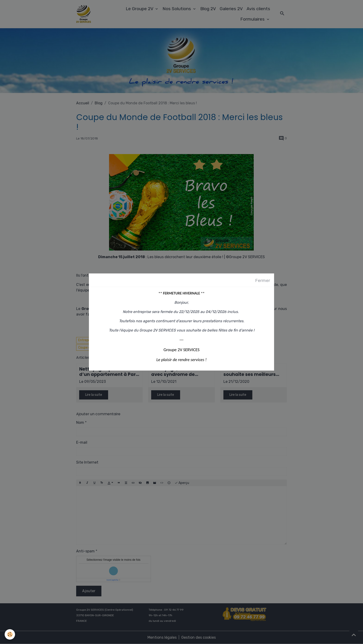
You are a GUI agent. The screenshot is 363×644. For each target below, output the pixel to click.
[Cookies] (10, 634)
